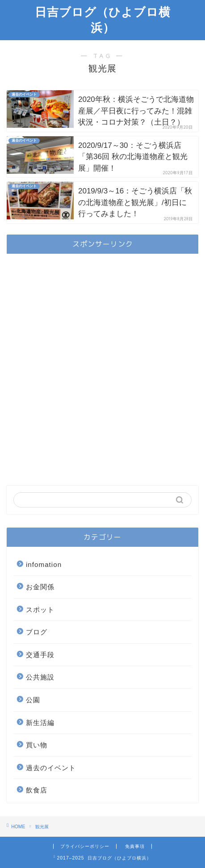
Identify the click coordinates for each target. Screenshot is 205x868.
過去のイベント (51, 768)
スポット (40, 610)
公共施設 (40, 677)
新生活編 (40, 723)
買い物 (37, 745)
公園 (33, 700)
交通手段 (40, 655)
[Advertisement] (102, 363)
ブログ (37, 632)
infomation (44, 564)
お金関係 (40, 587)
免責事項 (135, 846)
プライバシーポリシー (85, 846)
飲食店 (37, 790)
